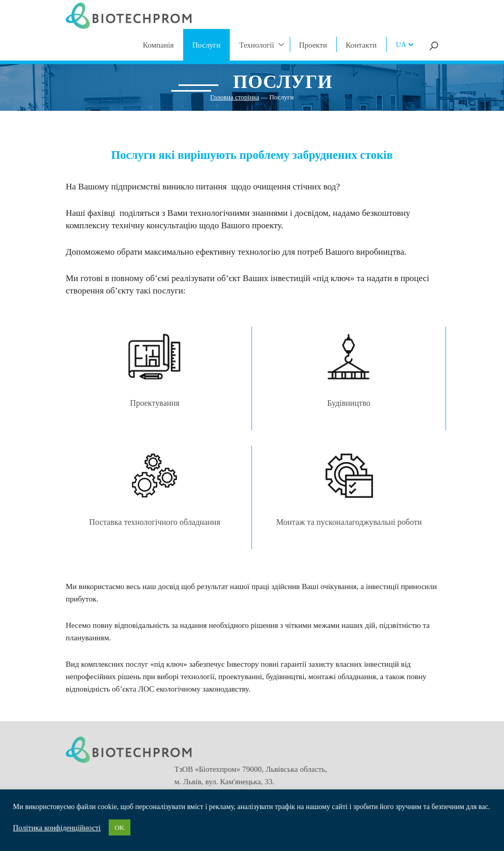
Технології (256, 45)
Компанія (158, 45)
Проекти (313, 45)
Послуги (207, 45)
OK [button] (120, 827)
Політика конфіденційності (57, 828)
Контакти (361, 45)
